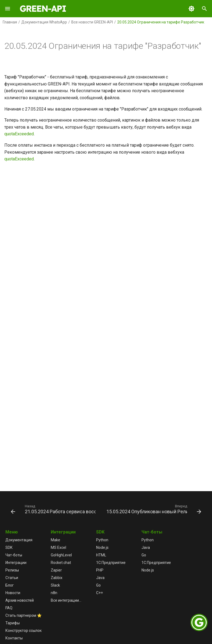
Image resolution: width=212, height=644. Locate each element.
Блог (10, 585)
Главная (10, 22)
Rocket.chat (61, 563)
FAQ (9, 608)
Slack (55, 585)
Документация (19, 540)
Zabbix (57, 578)
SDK (9, 547)
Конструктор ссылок (23, 631)
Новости (13, 593)
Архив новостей (20, 600)
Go (98, 585)
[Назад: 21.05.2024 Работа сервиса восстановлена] (54, 509)
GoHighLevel (61, 555)
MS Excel (58, 547)
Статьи (12, 578)
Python (102, 540)
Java (100, 578)
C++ (100, 593)
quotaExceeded (19, 134)
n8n (54, 593)
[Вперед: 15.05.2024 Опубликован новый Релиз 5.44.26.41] (153, 509)
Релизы (12, 570)
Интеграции (16, 563)
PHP (100, 570)
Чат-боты (14, 555)
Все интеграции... (66, 600)
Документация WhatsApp (44, 22)
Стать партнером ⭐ (23, 615)
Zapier (56, 570)
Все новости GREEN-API (92, 22)
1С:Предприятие (111, 563)
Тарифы (13, 623)
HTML (101, 555)
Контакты (14, 638)
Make (55, 540)
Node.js (102, 547)
